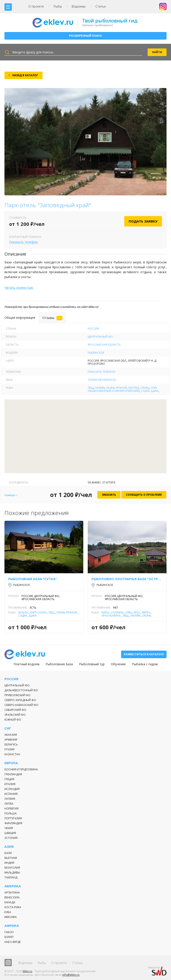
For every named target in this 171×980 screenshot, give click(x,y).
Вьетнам (11, 858)
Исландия (12, 789)
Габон (9, 932)
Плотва (133, 388)
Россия (93, 329)
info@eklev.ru (71, 975)
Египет (9, 937)
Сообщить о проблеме (144, 495)
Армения (11, 740)
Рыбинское (96, 353)
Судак (145, 391)
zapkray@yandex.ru (102, 380)
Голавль (118, 612)
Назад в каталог (25, 75)
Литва (9, 804)
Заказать (109, 495)
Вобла (23, 612)
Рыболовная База (59, 664)
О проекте (36, 6)
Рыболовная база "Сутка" (33, 579)
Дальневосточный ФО (21, 690)
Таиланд (11, 877)
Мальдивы (12, 873)
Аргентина (12, 893)
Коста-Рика (13, 907)
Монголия (12, 868)
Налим (100, 388)
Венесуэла (12, 897)
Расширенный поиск (85, 36)
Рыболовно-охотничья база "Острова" (127, 579)
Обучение (118, 664)
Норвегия (11, 809)
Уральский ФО (15, 715)
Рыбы (58, 6)
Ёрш (137, 612)
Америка (13, 886)
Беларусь (11, 745)
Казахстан (12, 754)
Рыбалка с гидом (145, 664)
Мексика (11, 917)
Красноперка (111, 616)
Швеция (10, 833)
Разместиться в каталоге (144, 654)
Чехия (9, 828)
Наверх (10, 495)
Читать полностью (19, 288)
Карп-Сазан (38, 612)
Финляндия (13, 823)
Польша (11, 813)
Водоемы (79, 6)
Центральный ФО (100, 337)
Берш (106, 612)
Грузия (9, 749)
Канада (10, 902)
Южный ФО (13, 720)
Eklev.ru (27, 971)
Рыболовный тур (92, 664)
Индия (9, 863)
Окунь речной (116, 388)
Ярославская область (104, 345)
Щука (155, 391)
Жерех (146, 612)
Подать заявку (143, 221)
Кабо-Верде (13, 942)
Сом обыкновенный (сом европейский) (122, 389)
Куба (8, 912)
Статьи (101, 6)
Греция (9, 779)
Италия (10, 784)
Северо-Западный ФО (20, 700)
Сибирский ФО (15, 710)
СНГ (8, 728)
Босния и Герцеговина (21, 769)
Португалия (13, 818)
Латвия (10, 799)
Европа (11, 763)
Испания (11, 794)
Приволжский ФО (17, 695)
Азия (9, 847)
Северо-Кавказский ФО (21, 705)
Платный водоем (26, 664)
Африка (12, 926)
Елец (129, 612)
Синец (145, 388)
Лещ (91, 388)
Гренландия (13, 774)
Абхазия (11, 735)
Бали (8, 853)
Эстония (11, 838)
